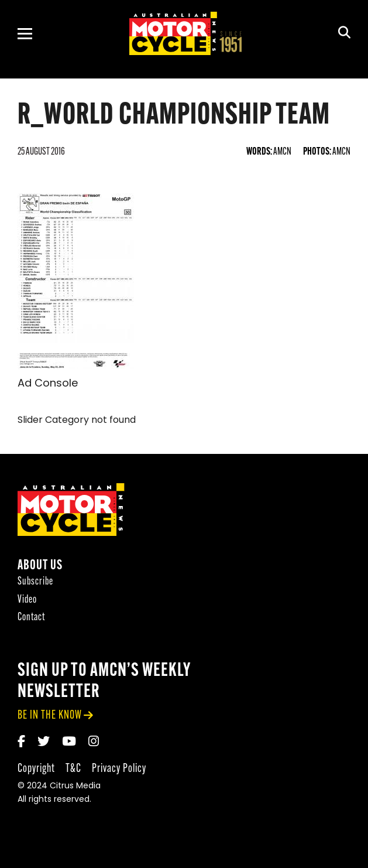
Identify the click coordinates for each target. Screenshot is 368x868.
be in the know (50, 717)
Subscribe (35, 583)
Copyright (36, 769)
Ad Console (48, 384)
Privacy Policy (119, 769)
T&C (73, 769)
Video (27, 601)
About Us (40, 567)
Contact (31, 619)
